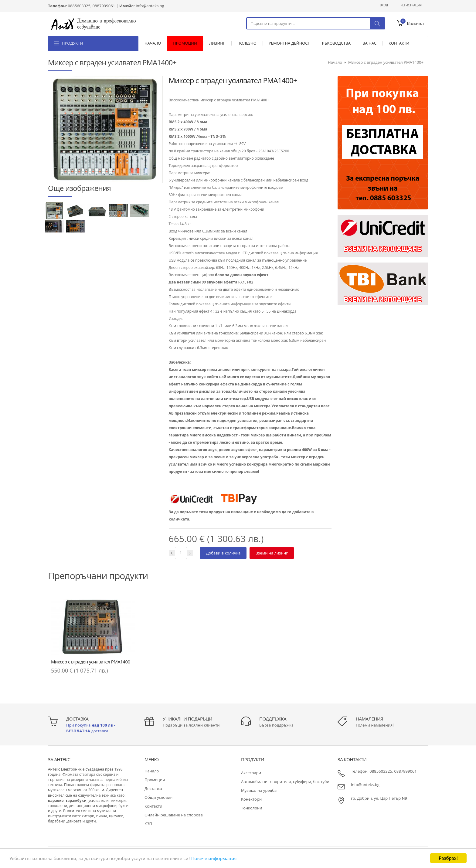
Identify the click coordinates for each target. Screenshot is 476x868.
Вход (384, 5)
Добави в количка (223, 553)
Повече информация (214, 858)
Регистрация (411, 5)
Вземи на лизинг (272, 553)
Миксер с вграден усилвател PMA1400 (91, 662)
